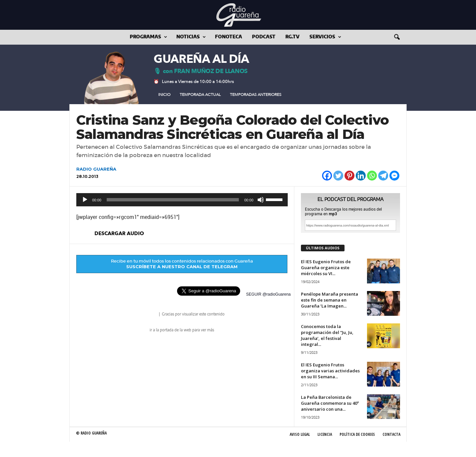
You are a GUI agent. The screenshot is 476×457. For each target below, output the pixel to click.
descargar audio (119, 233)
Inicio (164, 95)
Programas (148, 37)
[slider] (173, 200)
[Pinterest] (349, 176)
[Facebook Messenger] (394, 176)
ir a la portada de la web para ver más (182, 330)
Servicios (325, 37)
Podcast (264, 37)
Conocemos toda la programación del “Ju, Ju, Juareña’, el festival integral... (327, 335)
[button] (397, 37)
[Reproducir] (85, 200)
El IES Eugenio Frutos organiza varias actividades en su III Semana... (330, 371)
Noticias (191, 37)
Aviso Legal (300, 434)
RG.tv (293, 37)
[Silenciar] (261, 200)
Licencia (325, 434)
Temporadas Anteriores (256, 95)
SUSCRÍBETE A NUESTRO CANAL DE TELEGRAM (182, 267)
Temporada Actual (200, 95)
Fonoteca (229, 37)
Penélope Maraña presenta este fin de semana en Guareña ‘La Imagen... (330, 300)
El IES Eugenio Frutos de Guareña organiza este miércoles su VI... (326, 268)
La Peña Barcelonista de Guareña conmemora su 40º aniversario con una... (330, 403)
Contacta (391, 434)
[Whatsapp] (372, 176)
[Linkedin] (361, 176)
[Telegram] (383, 176)
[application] (182, 200)
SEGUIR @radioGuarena (268, 294)
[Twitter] (338, 176)
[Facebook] (327, 176)
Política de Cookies (357, 434)
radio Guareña (149, 315)
